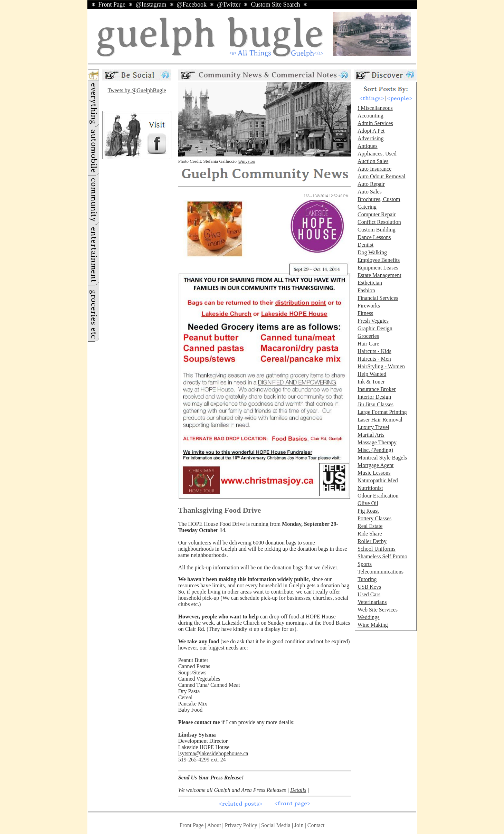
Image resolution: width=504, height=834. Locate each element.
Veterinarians (372, 602)
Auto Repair (371, 184)
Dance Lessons (374, 237)
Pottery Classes (374, 518)
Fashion (366, 290)
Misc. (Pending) (375, 450)
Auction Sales (373, 161)
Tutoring (367, 579)
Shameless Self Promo (382, 556)
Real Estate (370, 526)
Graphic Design (375, 328)
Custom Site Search (275, 4)
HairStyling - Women (381, 366)
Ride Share (370, 534)
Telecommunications (381, 572)
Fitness (365, 313)
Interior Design (374, 397)
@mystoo (246, 161)
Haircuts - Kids (374, 351)
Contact (316, 825)
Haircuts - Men (374, 359)
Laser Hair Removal (380, 420)
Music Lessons (374, 473)
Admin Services (375, 123)
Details (298, 790)
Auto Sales (370, 192)
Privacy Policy (241, 825)
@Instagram (151, 4)
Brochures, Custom (379, 199)
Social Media (276, 825)
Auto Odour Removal (382, 176)
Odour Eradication (378, 496)
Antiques (368, 146)
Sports (365, 564)
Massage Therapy (377, 442)
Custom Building (377, 230)
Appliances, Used (377, 154)
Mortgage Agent (375, 465)
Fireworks (369, 306)
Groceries (368, 336)
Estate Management (379, 275)
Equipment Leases (378, 268)
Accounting (370, 116)
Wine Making (373, 625)
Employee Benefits (379, 260)
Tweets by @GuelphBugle (137, 90)
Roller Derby (372, 541)
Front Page (112, 4)
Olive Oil (368, 503)
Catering (367, 207)
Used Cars (369, 594)
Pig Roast (368, 511)
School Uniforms (377, 549)
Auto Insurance (374, 169)
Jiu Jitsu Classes (375, 404)
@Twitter (229, 4)
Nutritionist (370, 488)
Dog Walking (372, 252)
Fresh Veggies (373, 321)
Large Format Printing (382, 412)
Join (300, 825)
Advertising (371, 138)
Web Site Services (378, 610)
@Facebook (192, 4)
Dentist (365, 245)
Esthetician (370, 283)
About (214, 825)
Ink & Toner (371, 382)
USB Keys (369, 587)
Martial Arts (371, 435)
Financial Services (378, 298)
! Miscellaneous (375, 108)
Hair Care (368, 344)
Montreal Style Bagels (382, 458)
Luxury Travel (373, 427)
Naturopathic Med (378, 480)
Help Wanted (372, 374)
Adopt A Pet (371, 131)
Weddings (369, 617)
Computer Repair (377, 214)
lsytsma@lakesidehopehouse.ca (213, 753)
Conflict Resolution (379, 222)
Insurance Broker (377, 389)
